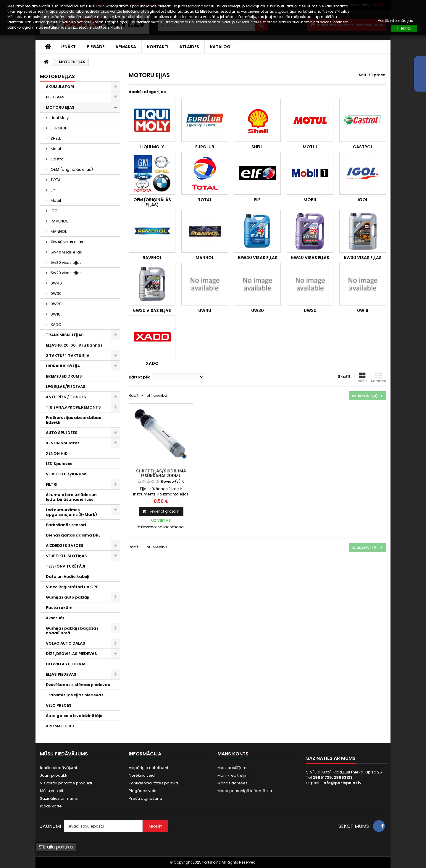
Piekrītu (404, 28)
